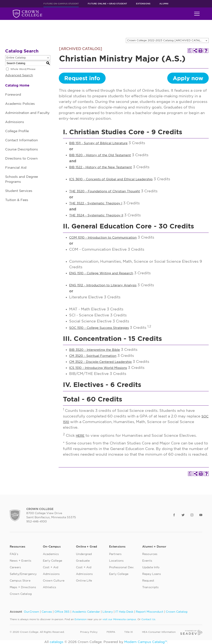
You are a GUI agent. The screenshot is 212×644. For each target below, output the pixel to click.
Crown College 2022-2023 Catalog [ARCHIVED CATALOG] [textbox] (167, 41)
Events (147, 561)
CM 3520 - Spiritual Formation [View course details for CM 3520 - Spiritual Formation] (93, 356)
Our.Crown (31, 612)
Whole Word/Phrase (23, 69)
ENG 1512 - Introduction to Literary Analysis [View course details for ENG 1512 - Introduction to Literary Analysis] (103, 285)
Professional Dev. (122, 567)
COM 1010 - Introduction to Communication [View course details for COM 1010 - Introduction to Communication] (103, 238)
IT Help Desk (124, 612)
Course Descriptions (22, 149)
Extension (81, 619)
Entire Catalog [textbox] (16, 58)
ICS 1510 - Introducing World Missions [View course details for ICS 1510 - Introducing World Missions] (98, 368)
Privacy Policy (89, 632)
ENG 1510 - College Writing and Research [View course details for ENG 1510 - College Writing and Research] (101, 273)
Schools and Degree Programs (22, 179)
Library (108, 612)
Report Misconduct (150, 612)
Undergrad (84, 554)
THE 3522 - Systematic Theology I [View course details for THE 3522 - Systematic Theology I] (96, 203)
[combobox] (167, 40)
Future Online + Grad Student (107, 4)
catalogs (57, 642)
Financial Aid (16, 168)
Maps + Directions (23, 587)
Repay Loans (152, 574)
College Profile (17, 131)
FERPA (111, 632)
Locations (116, 561)
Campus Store (20, 581)
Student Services (19, 191)
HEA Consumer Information (159, 632)
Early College (52, 561)
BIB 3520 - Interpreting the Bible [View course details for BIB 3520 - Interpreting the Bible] (95, 350)
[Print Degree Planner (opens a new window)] (190, 51)
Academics (51, 554)
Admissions (15, 122)
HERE (80, 436)
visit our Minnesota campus (119, 619)
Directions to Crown (21, 159)
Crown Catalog (21, 594)
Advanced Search (19, 75)
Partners (115, 554)
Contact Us (148, 619)
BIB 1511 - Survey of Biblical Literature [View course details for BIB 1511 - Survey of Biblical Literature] (98, 143)
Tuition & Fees (17, 200)
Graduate (83, 561)
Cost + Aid (51, 567)
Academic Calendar (86, 612)
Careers (15, 567)
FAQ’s (14, 554)
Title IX (129, 632)
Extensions (143, 4)
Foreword (13, 95)
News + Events (20, 561)
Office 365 (62, 612)
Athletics (49, 587)
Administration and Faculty (27, 113)
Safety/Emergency (23, 574)
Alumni (164, 4)
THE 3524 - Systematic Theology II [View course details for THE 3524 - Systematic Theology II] (96, 215)
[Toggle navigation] (197, 14)
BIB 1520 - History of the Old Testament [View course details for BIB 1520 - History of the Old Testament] (100, 155)
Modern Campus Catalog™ (146, 642)
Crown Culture (54, 581)
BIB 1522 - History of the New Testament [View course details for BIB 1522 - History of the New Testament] (101, 167)
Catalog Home (17, 85)
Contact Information (22, 140)
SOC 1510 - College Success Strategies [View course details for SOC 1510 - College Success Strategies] (99, 328)
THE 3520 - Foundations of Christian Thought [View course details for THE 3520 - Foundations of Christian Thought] (105, 191)
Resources (150, 554)
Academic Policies (20, 104)
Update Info (151, 567)
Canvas (47, 612)
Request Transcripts (151, 584)
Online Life (84, 581)
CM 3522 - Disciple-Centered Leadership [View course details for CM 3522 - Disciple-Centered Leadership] (100, 362)
